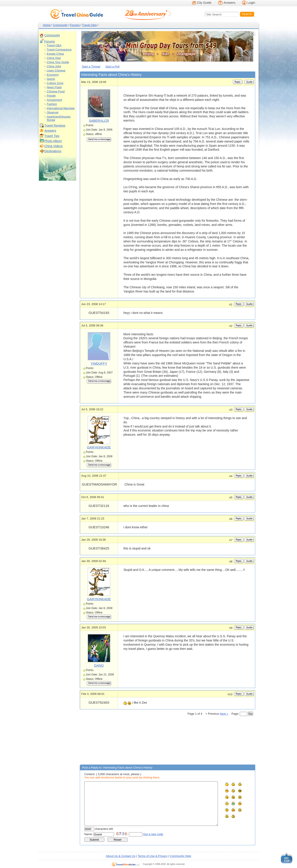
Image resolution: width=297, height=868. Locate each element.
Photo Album (53, 141)
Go (251, 714)
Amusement (54, 100)
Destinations (53, 151)
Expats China (55, 54)
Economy (53, 75)
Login (251, 3)
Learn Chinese (56, 70)
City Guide (204, 3)
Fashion (52, 104)
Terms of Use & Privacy (153, 856)
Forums (75, 25)
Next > (224, 714)
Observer (53, 112)
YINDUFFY (99, 363)
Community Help (181, 856)
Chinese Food (56, 91)
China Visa (54, 58)
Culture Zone (55, 83)
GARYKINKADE (99, 447)
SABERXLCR (99, 121)
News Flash (54, 87)
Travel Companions (59, 50)
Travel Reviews (55, 126)
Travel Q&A (89, 25)
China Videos (54, 146)
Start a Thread (91, 67)
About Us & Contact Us (121, 856)
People (51, 96)
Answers (230, 3)
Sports (51, 79)
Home (47, 25)
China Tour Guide (58, 62)
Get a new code (153, 834)
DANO (99, 665)
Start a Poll (112, 67)
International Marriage (61, 108)
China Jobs (54, 66)
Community (60, 25)
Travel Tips (52, 136)
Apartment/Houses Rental (59, 118)
